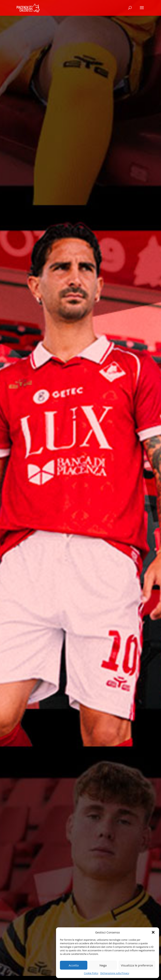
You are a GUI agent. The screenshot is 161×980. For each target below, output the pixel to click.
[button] (153, 932)
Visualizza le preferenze (137, 965)
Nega (103, 965)
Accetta (74, 965)
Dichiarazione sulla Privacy (115, 973)
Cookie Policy (91, 973)
